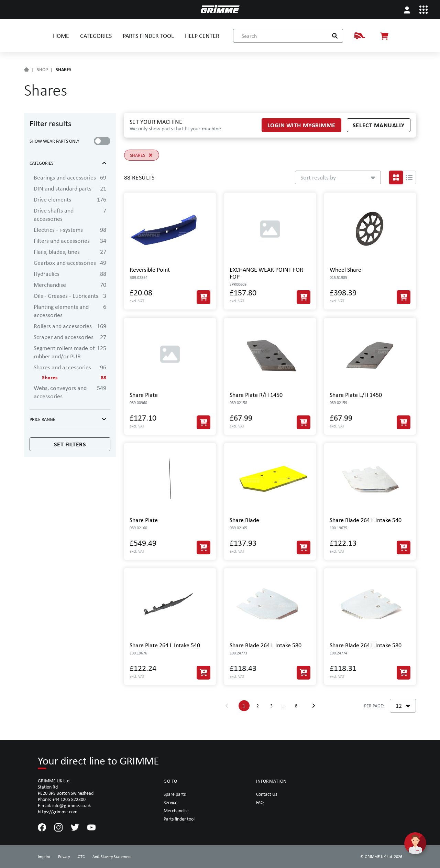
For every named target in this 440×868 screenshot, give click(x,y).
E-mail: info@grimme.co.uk (64, 805)
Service (170, 802)
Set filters (70, 444)
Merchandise (176, 811)
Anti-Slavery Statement (112, 857)
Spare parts (175, 794)
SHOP (42, 69)
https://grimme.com (58, 812)
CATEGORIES (96, 36)
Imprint (44, 857)
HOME (61, 36)
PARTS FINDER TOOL (148, 36)
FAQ (260, 802)
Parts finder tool (179, 819)
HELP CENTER (202, 36)
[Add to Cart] (203, 297)
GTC (81, 857)
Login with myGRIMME (301, 125)
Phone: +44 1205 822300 (62, 799)
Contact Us (267, 794)
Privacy (64, 857)
